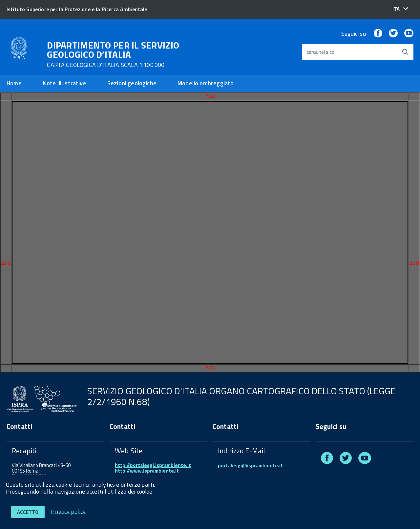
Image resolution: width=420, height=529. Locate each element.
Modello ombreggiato (206, 83)
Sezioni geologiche (132, 83)
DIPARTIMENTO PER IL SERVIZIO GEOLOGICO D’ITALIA (113, 54)
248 (210, 96)
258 (414, 263)
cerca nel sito (321, 52)
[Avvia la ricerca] (405, 52)
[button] (400, 9)
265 (210, 368)
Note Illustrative (64, 83)
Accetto (28, 512)
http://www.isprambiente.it (147, 471)
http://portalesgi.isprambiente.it (153, 465)
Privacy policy (68, 511)
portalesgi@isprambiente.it (250, 466)
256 (6, 263)
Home (14, 83)
